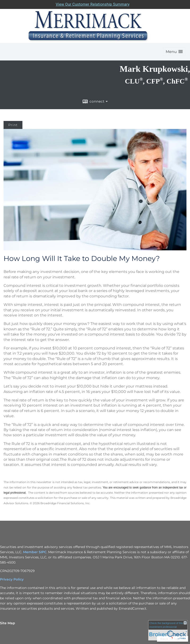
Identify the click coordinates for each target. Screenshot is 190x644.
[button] (174, 52)
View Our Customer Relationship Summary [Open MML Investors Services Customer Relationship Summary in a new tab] (93, 4)
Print (13, 125)
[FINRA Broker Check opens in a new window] (168, 630)
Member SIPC (35, 552)
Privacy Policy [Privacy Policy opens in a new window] (12, 579)
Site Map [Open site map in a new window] (8, 623)
